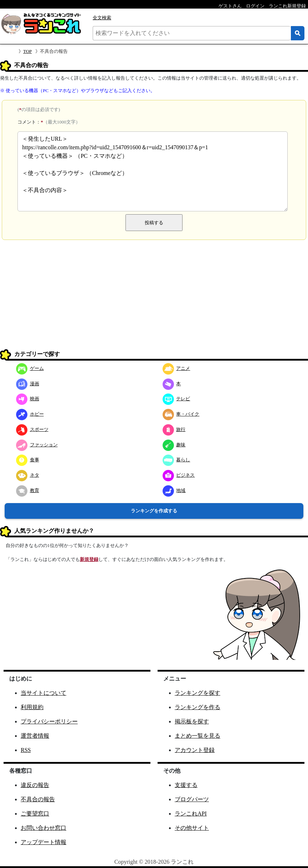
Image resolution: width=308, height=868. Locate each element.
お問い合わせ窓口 (43, 828)
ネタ (28, 475)
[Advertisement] (154, 297)
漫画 (28, 384)
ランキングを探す (197, 693)
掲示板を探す (192, 721)
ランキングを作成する (154, 511)
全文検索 (102, 18)
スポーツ (32, 429)
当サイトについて (43, 693)
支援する (186, 785)
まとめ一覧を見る (197, 736)
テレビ (176, 399)
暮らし (176, 460)
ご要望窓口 (35, 814)
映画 (28, 399)
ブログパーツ (192, 799)
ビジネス (179, 475)
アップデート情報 (43, 842)
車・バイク (181, 414)
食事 (28, 460)
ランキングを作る (197, 707)
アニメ (176, 368)
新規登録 (89, 559)
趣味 (174, 445)
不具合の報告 (38, 799)
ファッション (37, 445)
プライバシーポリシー (49, 721)
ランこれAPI (191, 814)
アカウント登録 (195, 750)
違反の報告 (35, 785)
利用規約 (32, 707)
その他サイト (192, 828)
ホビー (30, 414)
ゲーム (30, 368)
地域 (174, 490)
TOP (27, 51)
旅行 (174, 429)
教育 (28, 490)
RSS (26, 750)
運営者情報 (35, 736)
